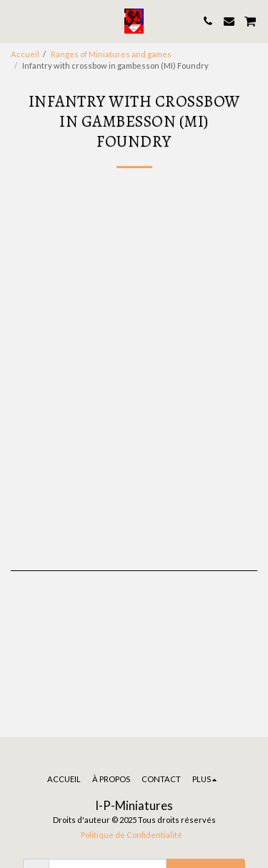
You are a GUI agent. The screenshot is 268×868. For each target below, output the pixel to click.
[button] (16, 21)
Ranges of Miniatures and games (111, 54)
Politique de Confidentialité (131, 835)
